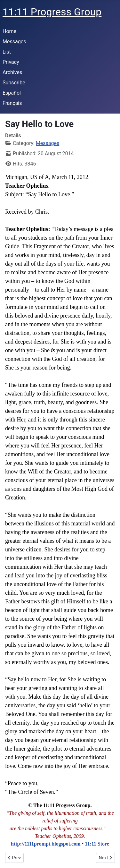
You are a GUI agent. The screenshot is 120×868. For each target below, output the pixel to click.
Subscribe (14, 83)
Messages (14, 42)
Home (9, 31)
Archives (12, 72)
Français (12, 103)
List (7, 52)
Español (12, 93)
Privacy (11, 62)
